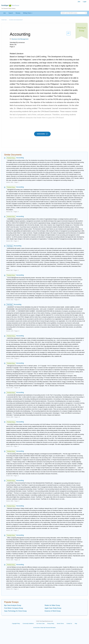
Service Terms (60, 624)
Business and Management (16, 20)
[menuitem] (79, 2)
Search (11, 13)
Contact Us (69, 624)
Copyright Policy (16, 624)
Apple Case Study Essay (53, 608)
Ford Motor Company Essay (14, 608)
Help (76, 624)
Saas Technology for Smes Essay (15, 611)
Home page (4, 20)
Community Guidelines (28, 624)
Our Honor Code (41, 624)
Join (79, 2)
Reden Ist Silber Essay (52, 605)
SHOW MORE (42, 134)
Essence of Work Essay (53, 611)
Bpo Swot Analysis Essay (13, 605)
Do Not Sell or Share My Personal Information (44, 628)
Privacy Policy (51, 624)
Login (85, 2)
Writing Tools (27, 13)
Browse (18, 13)
